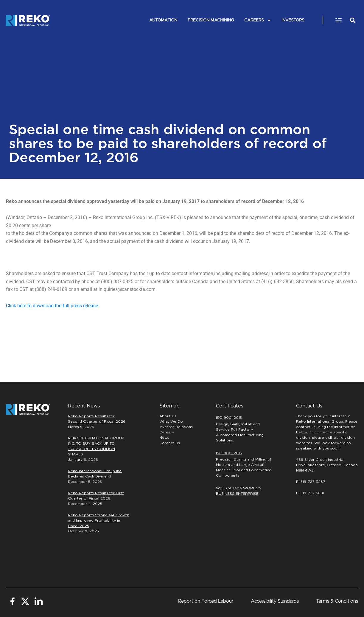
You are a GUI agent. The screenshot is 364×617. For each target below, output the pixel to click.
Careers (258, 21)
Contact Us (170, 443)
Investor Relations (176, 427)
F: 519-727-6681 (310, 493)
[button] (338, 21)
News (164, 438)
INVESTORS (293, 20)
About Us (168, 416)
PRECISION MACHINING (211, 20)
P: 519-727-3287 (311, 482)
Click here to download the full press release (52, 306)
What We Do (171, 421)
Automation (163, 20)
